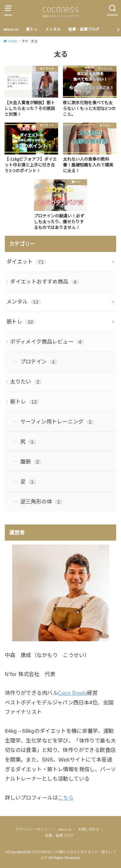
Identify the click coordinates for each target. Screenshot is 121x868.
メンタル (53, 29)
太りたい (26, 382)
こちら (66, 798)
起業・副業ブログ (84, 29)
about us (11, 29)
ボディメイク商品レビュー (47, 342)
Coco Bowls (72, 693)
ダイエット (26, 262)
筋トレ (32, 29)
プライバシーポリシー (33, 829)
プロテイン (39, 362)
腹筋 (31, 462)
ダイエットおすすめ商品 (44, 282)
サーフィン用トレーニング (57, 422)
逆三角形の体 (41, 502)
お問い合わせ (89, 829)
